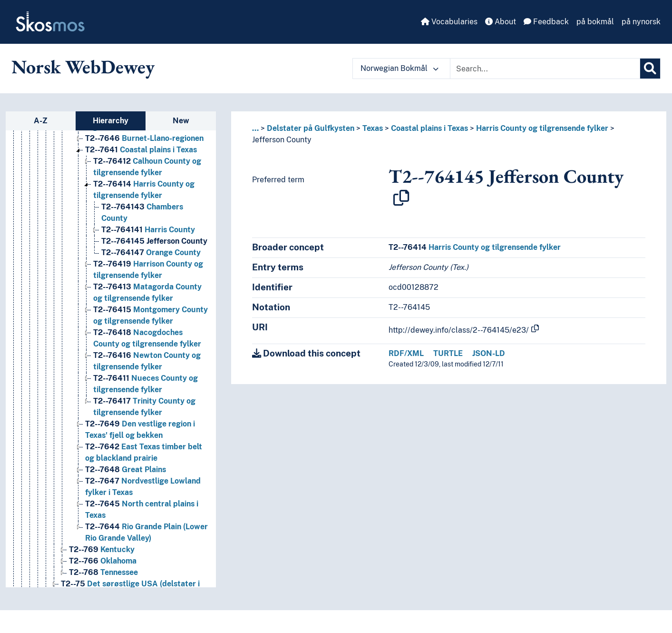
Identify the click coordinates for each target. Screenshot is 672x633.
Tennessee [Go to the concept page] (103, 572)
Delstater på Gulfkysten (311, 128)
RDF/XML (406, 353)
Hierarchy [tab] (111, 121)
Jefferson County (282, 140)
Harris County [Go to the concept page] (148, 230)
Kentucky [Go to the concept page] (102, 549)
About (501, 22)
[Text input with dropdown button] (545, 69)
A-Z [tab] (41, 121)
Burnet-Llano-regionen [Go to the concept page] (144, 138)
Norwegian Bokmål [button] (399, 68)
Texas (373, 128)
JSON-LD (489, 353)
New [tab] (181, 121)
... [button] (255, 128)
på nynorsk (641, 22)
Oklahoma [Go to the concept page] (103, 561)
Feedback (546, 22)
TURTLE (448, 353)
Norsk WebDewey (83, 67)
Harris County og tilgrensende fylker (542, 128)
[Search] (650, 69)
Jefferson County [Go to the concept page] (154, 241)
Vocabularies (449, 22)
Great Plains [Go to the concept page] (126, 470)
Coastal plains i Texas (429, 128)
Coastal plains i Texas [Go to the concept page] (141, 150)
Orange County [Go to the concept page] (151, 252)
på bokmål (595, 22)
